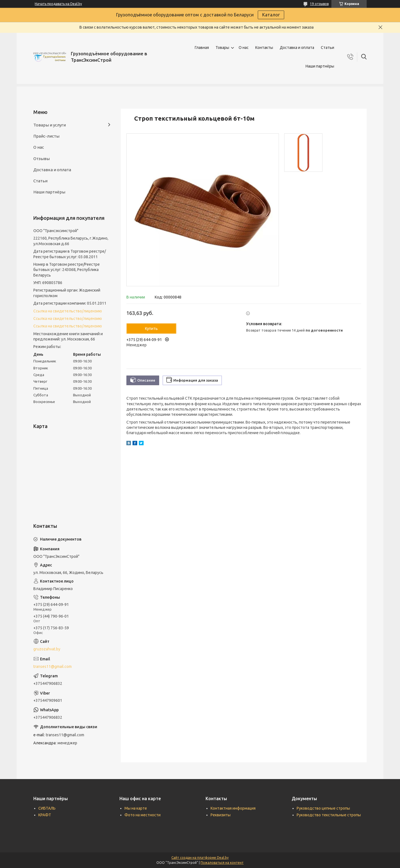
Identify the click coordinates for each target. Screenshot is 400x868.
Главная (202, 48)
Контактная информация (233, 808)
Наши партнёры (320, 66)
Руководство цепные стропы (323, 808)
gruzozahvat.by (47, 649)
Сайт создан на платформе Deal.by (200, 858)
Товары (222, 48)
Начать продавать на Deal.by (58, 4)
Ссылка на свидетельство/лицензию (68, 311)
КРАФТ (45, 815)
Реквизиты (221, 815)
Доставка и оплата (297, 48)
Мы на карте (136, 808)
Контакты (264, 48)
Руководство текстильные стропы (329, 815)
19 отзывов (319, 4)
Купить (151, 329)
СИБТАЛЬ (47, 808)
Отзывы (42, 159)
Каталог (271, 15)
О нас (244, 48)
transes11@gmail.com (52, 666)
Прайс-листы (46, 136)
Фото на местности (142, 815)
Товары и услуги (50, 125)
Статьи (327, 48)
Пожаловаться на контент (222, 863)
